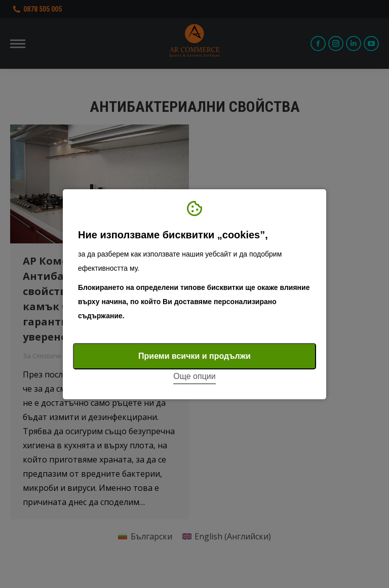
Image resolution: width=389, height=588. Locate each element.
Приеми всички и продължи (194, 356)
